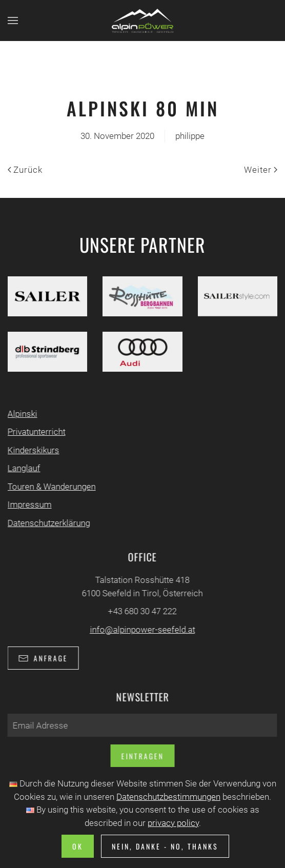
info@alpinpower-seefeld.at (142, 630)
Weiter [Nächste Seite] (261, 170)
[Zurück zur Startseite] (142, 21)
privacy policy (173, 823)
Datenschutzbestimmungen (168, 797)
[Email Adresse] (141, 725)
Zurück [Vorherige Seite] (25, 170)
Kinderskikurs (33, 450)
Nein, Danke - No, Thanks (165, 846)
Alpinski (22, 414)
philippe (190, 136)
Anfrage (42, 658)
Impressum (29, 504)
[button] (13, 21)
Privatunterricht (36, 432)
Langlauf (23, 468)
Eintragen (142, 756)
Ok (78, 846)
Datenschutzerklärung (48, 523)
